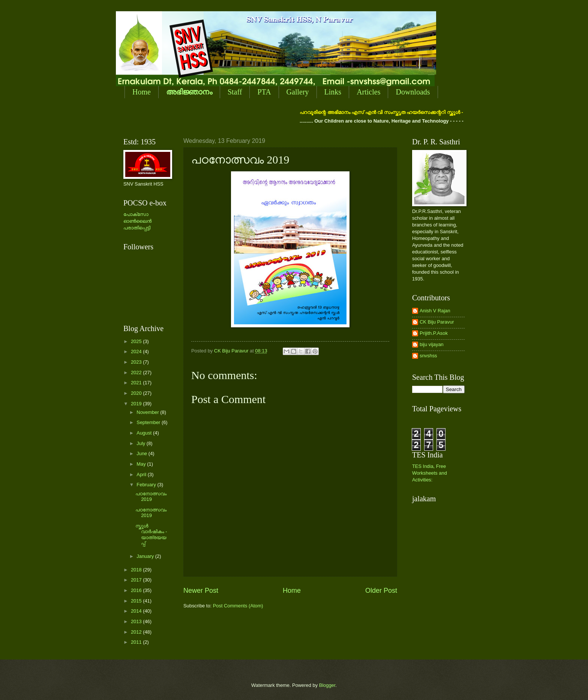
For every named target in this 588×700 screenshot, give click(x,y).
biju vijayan (432, 344)
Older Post (381, 591)
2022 (137, 372)
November (148, 412)
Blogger (327, 685)
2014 (137, 611)
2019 (137, 404)
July (141, 443)
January (146, 556)
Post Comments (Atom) (238, 606)
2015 (137, 601)
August (145, 433)
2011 (137, 642)
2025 (137, 341)
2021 (137, 383)
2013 (137, 621)
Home (142, 92)
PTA (264, 92)
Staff (235, 92)
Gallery (298, 92)
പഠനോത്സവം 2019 (151, 496)
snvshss (428, 356)
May (142, 464)
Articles (368, 92)
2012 (137, 632)
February (147, 485)
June (142, 453)
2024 (137, 351)
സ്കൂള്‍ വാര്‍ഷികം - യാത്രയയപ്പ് (151, 534)
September (149, 422)
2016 (137, 590)
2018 (137, 570)
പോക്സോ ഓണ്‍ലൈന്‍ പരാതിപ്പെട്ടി (137, 221)
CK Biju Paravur (437, 322)
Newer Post (201, 591)
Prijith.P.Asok (434, 333)
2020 (137, 393)
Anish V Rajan (435, 311)
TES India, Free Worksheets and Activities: (430, 473)
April (142, 474)
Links (333, 92)
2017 (137, 580)
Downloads (413, 92)
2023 (137, 362)
